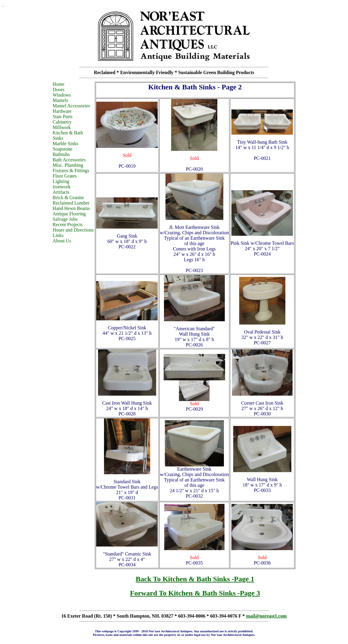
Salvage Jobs (65, 219)
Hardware (62, 111)
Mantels (61, 100)
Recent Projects (68, 225)
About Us (62, 241)
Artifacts (61, 192)
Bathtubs (61, 154)
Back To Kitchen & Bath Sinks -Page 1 (195, 579)
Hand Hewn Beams (71, 208)
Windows (62, 95)
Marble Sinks (66, 144)
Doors (59, 90)
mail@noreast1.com (266, 616)
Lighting (61, 181)
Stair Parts (63, 117)
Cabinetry (62, 122)
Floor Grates (65, 176)
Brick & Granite (68, 198)
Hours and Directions (73, 230)
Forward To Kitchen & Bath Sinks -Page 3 (195, 593)
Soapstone (63, 149)
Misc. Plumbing (68, 165)
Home (59, 84)
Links (58, 235)
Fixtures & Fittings (71, 171)
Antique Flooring (69, 214)
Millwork (62, 127)
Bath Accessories (69, 160)
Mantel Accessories (71, 106)
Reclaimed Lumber (71, 203)
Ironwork (62, 187)
